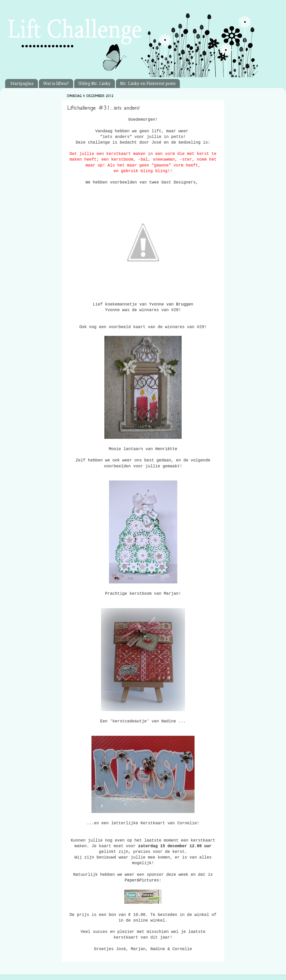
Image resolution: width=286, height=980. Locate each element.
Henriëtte (166, 449)
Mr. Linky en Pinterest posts (148, 84)
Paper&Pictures (142, 880)
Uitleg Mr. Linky (94, 84)
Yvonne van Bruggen (171, 304)
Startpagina (22, 84)
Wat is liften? (56, 84)
